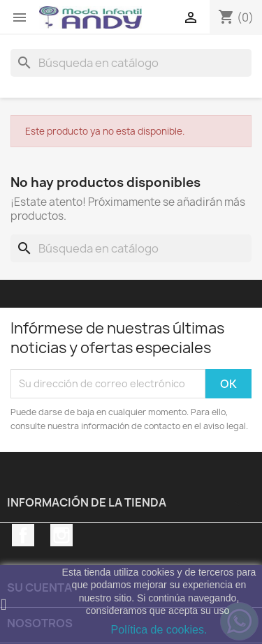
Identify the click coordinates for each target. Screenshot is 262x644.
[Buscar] (131, 63)
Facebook (23, 535)
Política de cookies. (159, 630)
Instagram (61, 535)
